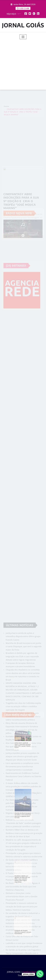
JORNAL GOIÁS (23, 25)
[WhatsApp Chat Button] (40, 974)
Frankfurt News (29, 972)
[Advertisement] (23, 63)
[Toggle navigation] (23, 37)
